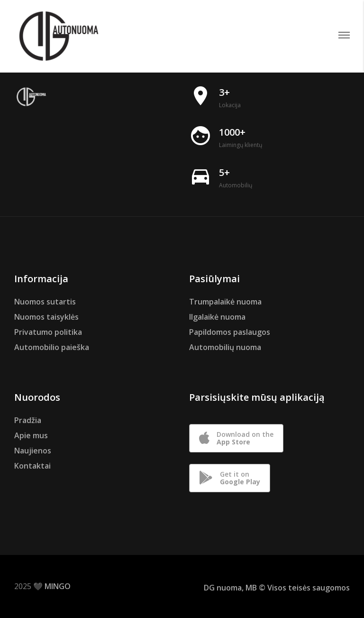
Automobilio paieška (52, 347)
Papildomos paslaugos (230, 332)
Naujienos (33, 451)
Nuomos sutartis (45, 302)
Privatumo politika (48, 332)
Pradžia (28, 420)
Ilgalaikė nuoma (217, 317)
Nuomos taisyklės (46, 317)
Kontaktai (32, 466)
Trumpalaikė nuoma (225, 302)
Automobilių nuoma (225, 347)
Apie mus (31, 435)
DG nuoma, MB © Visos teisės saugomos (277, 588)
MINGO (58, 586)
